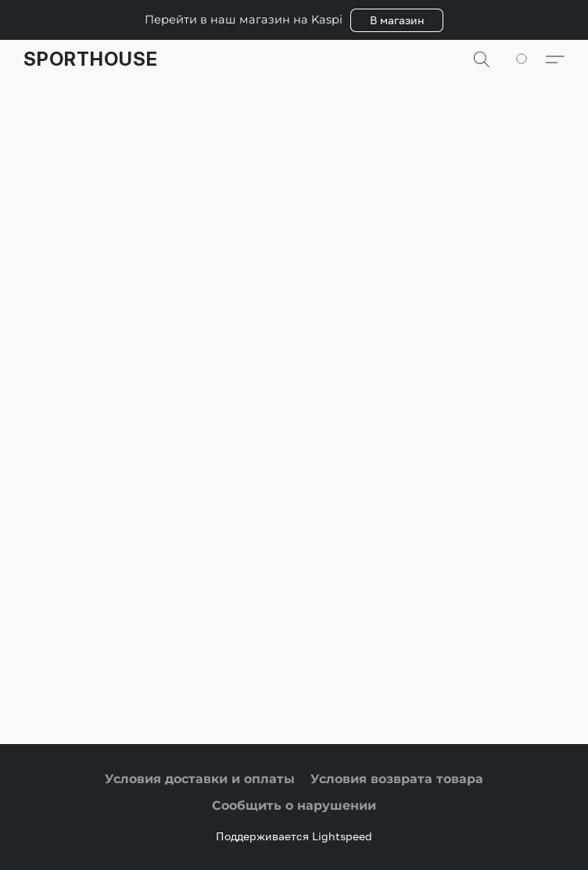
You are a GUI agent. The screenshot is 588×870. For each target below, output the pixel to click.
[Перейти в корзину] (530, 59)
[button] (397, 20)
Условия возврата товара (397, 779)
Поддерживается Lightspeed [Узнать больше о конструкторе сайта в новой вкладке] (294, 836)
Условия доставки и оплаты (200, 779)
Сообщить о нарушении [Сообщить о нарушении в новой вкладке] (294, 805)
